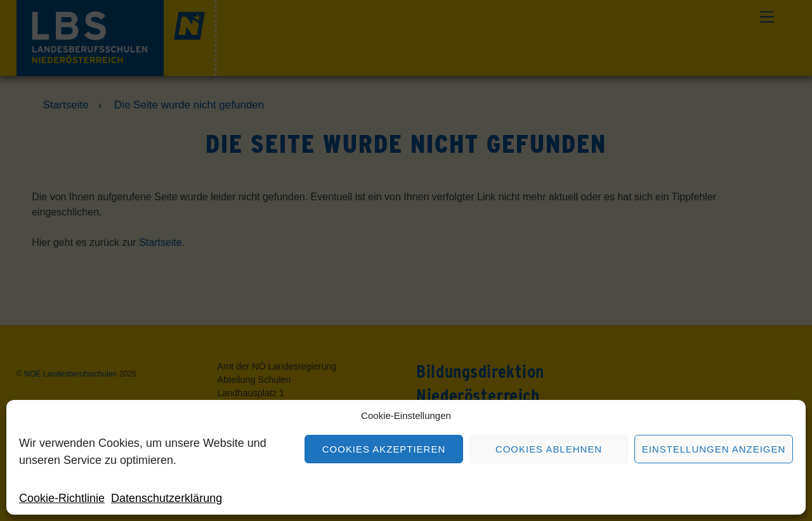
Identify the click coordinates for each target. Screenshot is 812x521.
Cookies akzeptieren (384, 449)
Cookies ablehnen (549, 449)
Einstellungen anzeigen (714, 449)
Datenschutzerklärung (167, 498)
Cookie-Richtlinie (62, 498)
